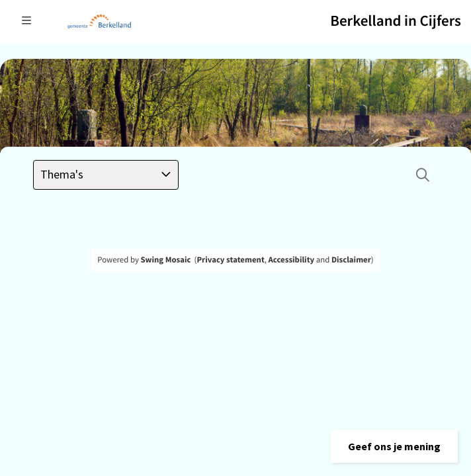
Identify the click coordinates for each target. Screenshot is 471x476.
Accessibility (292, 260)
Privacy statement (230, 260)
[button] (394, 446)
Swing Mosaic (165, 260)
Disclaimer (351, 260)
